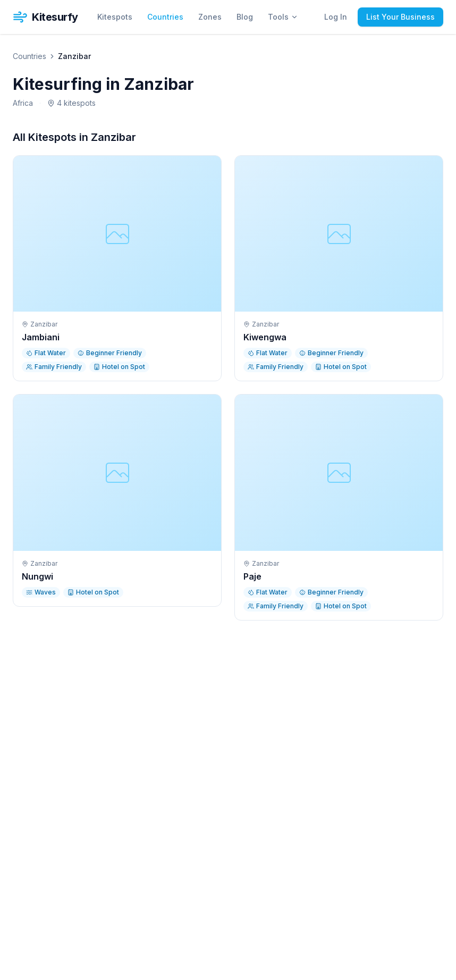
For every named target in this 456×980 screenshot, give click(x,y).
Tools (283, 17)
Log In (336, 17)
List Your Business (400, 17)
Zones (210, 17)
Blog (245, 17)
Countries (165, 17)
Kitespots (115, 17)
